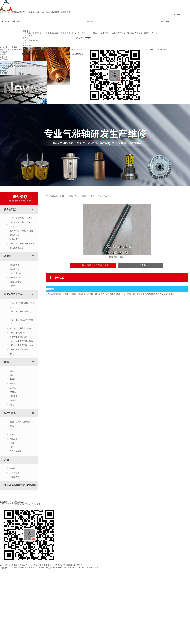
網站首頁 (6, 21)
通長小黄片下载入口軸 (19, 350)
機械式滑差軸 (16, 282)
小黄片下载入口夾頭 (18, 337)
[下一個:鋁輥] (141, 265)
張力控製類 (10, 210)
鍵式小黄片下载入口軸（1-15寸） (22, 314)
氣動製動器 (15, 235)
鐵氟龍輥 (14, 396)
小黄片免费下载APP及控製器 (22, 244)
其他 (6, 460)
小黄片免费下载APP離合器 (21, 218)
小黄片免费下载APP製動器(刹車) (21, 225)
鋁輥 (12, 371)
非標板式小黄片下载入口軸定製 (20, 485)
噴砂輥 (13, 400)
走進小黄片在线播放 (83, 38)
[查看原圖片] (114, 257)
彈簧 (12, 447)
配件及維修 (10, 413)
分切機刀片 (15, 477)
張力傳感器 (15, 473)
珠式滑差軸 (15, 269)
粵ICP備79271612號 (76, 568)
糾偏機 (13, 468)
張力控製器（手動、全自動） (22, 231)
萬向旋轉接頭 (16, 451)
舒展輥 (13, 384)
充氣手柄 (14, 439)
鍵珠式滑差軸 (16, 273)
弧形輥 (13, 388)
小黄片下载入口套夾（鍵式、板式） (22, 322)
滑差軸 (8, 256)
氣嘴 (12, 434)
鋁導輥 (103, 196)
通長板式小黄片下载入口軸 (21, 345)
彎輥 (12, 405)
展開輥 (13, 392)
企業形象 (46, 565)
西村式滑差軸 (16, 278)
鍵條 (12, 426)
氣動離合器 (15, 239)
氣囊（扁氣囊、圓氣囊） (20, 422)
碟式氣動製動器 (17, 248)
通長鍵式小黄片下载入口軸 (21, 341)
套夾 (12, 354)
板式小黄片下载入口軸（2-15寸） (22, 305)
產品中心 (91, 21)
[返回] (123, 257)
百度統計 (88, 568)
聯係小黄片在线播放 (75, 54)
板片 (12, 430)
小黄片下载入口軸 (13, 294)
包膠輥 (13, 379)
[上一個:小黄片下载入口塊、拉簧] (93, 265)
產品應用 (165, 21)
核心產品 (17, 21)
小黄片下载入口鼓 (18, 333)
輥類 (6, 362)
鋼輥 (12, 375)
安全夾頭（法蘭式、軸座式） (22, 328)
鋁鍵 (12, 443)
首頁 (62, 196)
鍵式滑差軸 (15, 265)
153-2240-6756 (177, 14)
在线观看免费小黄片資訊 (32, 54)
